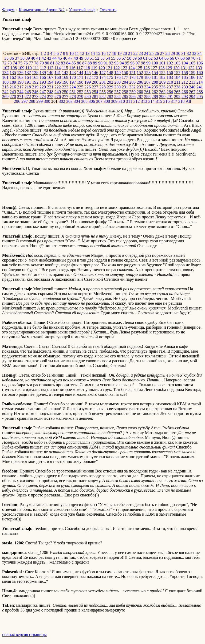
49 (81, 58)
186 (192, 77)
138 (35, 73)
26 (157, 53)
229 (110, 87)
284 (117, 97)
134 (5, 73)
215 (5, 87)
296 (17, 101)
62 (151, 58)
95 (127, 63)
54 (108, 58)
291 (170, 97)
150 (125, 73)
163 (20, 77)
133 (199, 68)
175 (110, 77)
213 (192, 82)
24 (146, 53)
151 (132, 73)
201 (102, 82)
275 (50, 97)
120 (102, 68)
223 (65, 87)
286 (132, 97)
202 (110, 82)
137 (28, 73)
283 (110, 97)
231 (125, 87)
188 (5, 82)
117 (80, 68)
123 (124, 68)
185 (185, 77)
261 (147, 92)
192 (35, 82)
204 (125, 82)
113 (50, 68)
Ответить (108, 10)
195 (58, 82)
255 (102, 92)
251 (73, 92)
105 (192, 63)
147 (102, 73)
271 (20, 97)
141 (58, 73)
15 (98, 53)
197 (73, 82)
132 (191, 68)
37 (17, 58)
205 (132, 82)
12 (82, 53)
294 (192, 97)
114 (58, 68)
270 (13, 97)
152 (140, 73)
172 (88, 77)
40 (33, 58)
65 (167, 58)
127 (154, 68)
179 (140, 77)
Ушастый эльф (82, 10)
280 (88, 97)
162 (13, 77)
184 (177, 77)
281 (95, 97)
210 (170, 82)
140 (50, 73)
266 (185, 92)
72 (4, 63)
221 (50, 87)
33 (194, 53)
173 (95, 77)
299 (40, 101)
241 (200, 87)
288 (147, 97)
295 (200, 97)
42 (44, 58)
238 (177, 87)
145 (88, 73)
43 (49, 58)
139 (43, 73)
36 (12, 58)
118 (87, 68)
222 (58, 87)
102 (170, 63)
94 (122, 63)
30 (178, 53)
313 (144, 101)
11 (77, 53)
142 (65, 73)
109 (21, 68)
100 (155, 63)
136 (20, 73)
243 (13, 92)
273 (35, 97)
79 (42, 63)
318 (181, 101)
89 (95, 63)
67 (177, 58)
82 (58, 63)
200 (95, 82)
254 (95, 92)
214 (200, 82)
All (188, 101)
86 (79, 63)
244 (20, 92)
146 (95, 73)
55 (113, 58)
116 (72, 68)
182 (162, 77)
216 (13, 87)
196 (65, 82)
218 (28, 87)
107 (6, 68)
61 (145, 58)
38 (22, 58)
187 (200, 77)
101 (162, 63)
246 (35, 92)
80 (47, 63)
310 (122, 101)
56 (119, 58)
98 (143, 63)
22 (135, 53)
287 (140, 97)
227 (95, 87)
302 (62, 101)
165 (35, 77)
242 (5, 92)
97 (138, 63)
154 (155, 73)
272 (28, 97)
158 (185, 73)
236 (162, 87)
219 (35, 87)
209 (162, 82)
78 (36, 63)
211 (177, 82)
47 (70, 58)
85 (74, 63)
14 (93, 53)
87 (84, 63)
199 (88, 82)
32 (189, 53)
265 (177, 92)
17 (109, 53)
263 (162, 92)
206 (140, 82)
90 (100, 63)
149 (117, 73)
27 (162, 53)
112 (43, 68)
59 (135, 58)
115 (65, 68)
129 (169, 68)
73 (10, 63)
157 (177, 73)
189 (13, 82)
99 (148, 63)
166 (43, 77)
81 (52, 63)
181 (155, 77)
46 (65, 58)
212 (185, 82)
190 (20, 82)
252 (80, 92)
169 (65, 77)
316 (166, 101)
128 (161, 68)
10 (72, 53)
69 (188, 58)
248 (50, 92)
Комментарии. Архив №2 (42, 10)
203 (117, 82)
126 (147, 68)
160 (200, 73)
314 (151, 101)
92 (111, 63)
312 (136, 101)
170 (73, 77)
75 (20, 63)
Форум (8, 10)
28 (167, 53)
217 (20, 87)
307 (99, 101)
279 (80, 97)
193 (43, 82)
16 (103, 53)
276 (58, 97)
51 (92, 58)
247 (43, 92)
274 (43, 97)
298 (32, 101)
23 (141, 53)
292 (177, 97)
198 (80, 82)
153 (147, 73)
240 (192, 87)
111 (36, 68)
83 (63, 63)
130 (176, 68)
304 (77, 101)
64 (161, 58)
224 (73, 87)
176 (117, 77)
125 (139, 68)
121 (109, 68)
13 (87, 53)
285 (125, 97)
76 (26, 63)
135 (13, 73)
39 (28, 58)
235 (155, 87)
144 (80, 73)
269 (5, 97)
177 (125, 77)
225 (80, 87)
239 (185, 87)
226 (88, 87)
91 (106, 63)
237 (170, 87)
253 (88, 92)
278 (73, 97)
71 (199, 58)
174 (102, 77)
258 (125, 92)
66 (172, 58)
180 (147, 77)
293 (185, 97)
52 (97, 58)
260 (140, 92)
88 (90, 63)
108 (14, 68)
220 (43, 87)
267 (192, 92)
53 (102, 58)
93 (116, 63)
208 (155, 82)
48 (76, 58)
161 (5, 77)
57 (124, 58)
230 (117, 87)
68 (183, 58)
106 (200, 63)
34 (199, 53)
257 (117, 92)
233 (140, 87)
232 (132, 87)
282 (102, 97)
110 (28, 68)
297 (25, 101)
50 (86, 58)
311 (129, 101)
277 (65, 97)
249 (58, 92)
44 (54, 58)
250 (65, 92)
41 (38, 58)
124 (132, 68)
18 (114, 53)
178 (132, 77)
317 (174, 101)
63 (156, 58)
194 (50, 82)
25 (151, 53)
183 (170, 77)
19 (119, 53)
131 (184, 68)
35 (6, 58)
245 (28, 92)
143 (73, 73)
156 (170, 73)
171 (80, 77)
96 (132, 63)
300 (47, 101)
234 (147, 87)
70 (193, 58)
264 (170, 92)
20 (125, 53)
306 (92, 101)
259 (132, 92)
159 (192, 73)
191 (28, 82)
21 (130, 53)
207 (147, 82)
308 (107, 101)
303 (69, 101)
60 (140, 58)
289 (155, 97)
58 (129, 58)
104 (185, 63)
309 (114, 101)
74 (15, 63)
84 (68, 63)
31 (183, 53)
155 (162, 73)
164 (28, 77)
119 (94, 68)
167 (50, 77)
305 (84, 101)
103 (177, 63)
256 (110, 92)
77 (31, 63)
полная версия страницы (24, 635)
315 (159, 101)
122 (117, 68)
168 (58, 77)
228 (102, 87)
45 (60, 58)
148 (110, 73)
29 (173, 53)
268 (200, 92)
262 (155, 92)
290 (162, 97)
